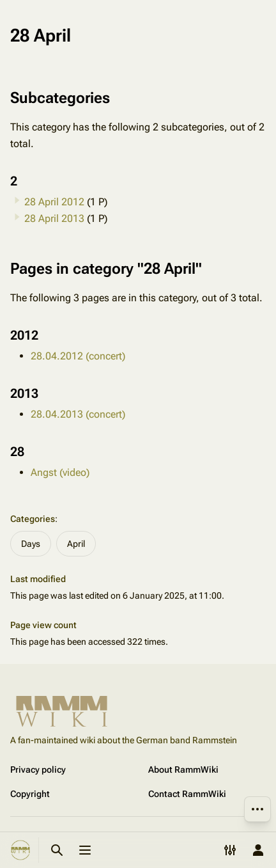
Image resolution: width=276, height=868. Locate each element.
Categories (33, 519)
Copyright (30, 794)
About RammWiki (183, 769)
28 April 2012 (54, 202)
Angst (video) (60, 472)
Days (31, 544)
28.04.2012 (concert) (78, 356)
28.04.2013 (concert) (78, 414)
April (76, 544)
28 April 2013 (54, 218)
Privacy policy (38, 769)
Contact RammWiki (187, 794)
